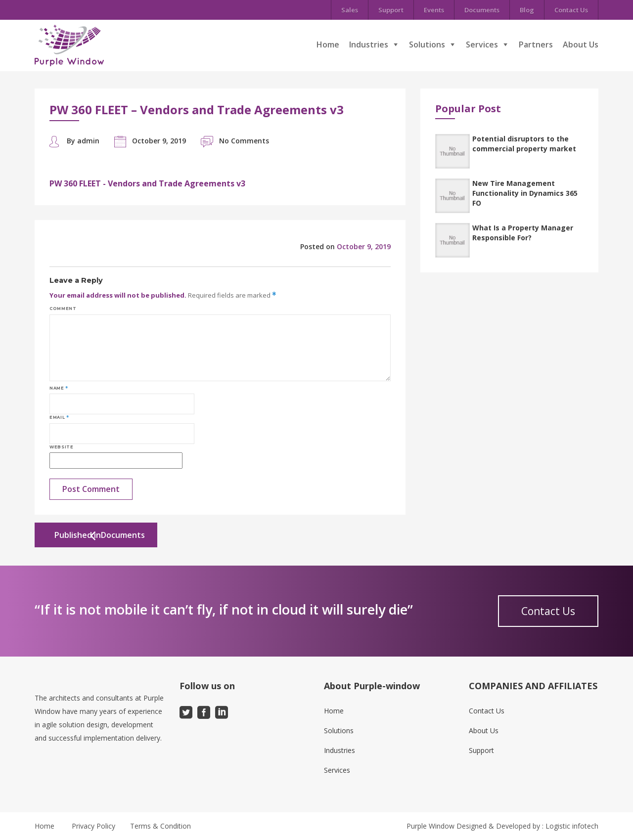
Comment (63, 309)
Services (482, 44)
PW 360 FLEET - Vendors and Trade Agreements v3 (147, 183)
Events (434, 10)
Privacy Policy (93, 826)
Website (61, 447)
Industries (369, 44)
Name (59, 388)
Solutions (427, 44)
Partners (536, 44)
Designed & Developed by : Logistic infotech (527, 826)
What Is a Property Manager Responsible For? (523, 233)
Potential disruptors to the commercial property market (524, 144)
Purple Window (430, 826)
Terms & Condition (160, 826)
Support (391, 10)
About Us (581, 44)
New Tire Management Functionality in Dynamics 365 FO (525, 193)
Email (59, 417)
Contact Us (571, 10)
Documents (482, 10)
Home (328, 44)
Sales (350, 10)
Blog (527, 10)
